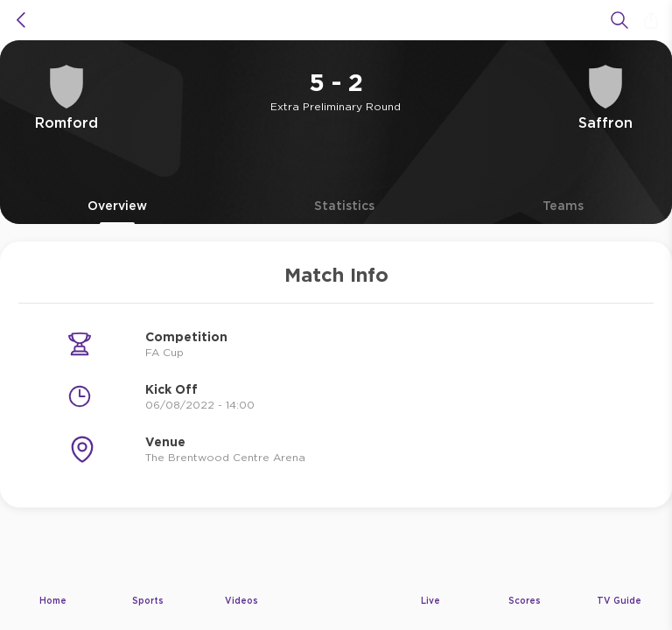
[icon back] (21, 20)
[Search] (619, 20)
